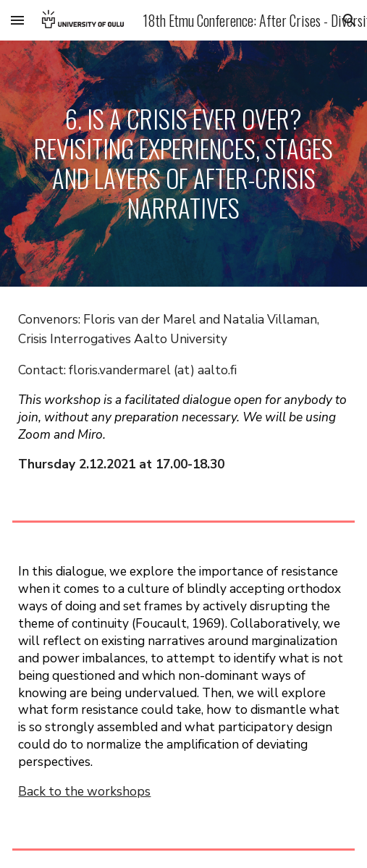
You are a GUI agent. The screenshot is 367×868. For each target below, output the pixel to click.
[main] (183, 164)
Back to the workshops (84, 791)
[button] (17, 20)
